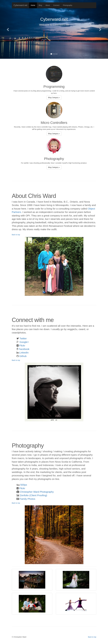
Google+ (24, 342)
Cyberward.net (20, 5)
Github (23, 356)
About (48, 5)
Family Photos (27, 499)
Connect (56, 5)
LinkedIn (24, 353)
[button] (8, 29)
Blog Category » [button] (54, 98)
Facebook (24, 349)
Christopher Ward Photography (37, 492)
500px (24, 485)
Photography (68, 5)
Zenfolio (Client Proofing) (33, 495)
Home (33, 5)
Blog (40, 5)
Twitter (23, 338)
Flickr (22, 345)
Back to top (16, 235)
